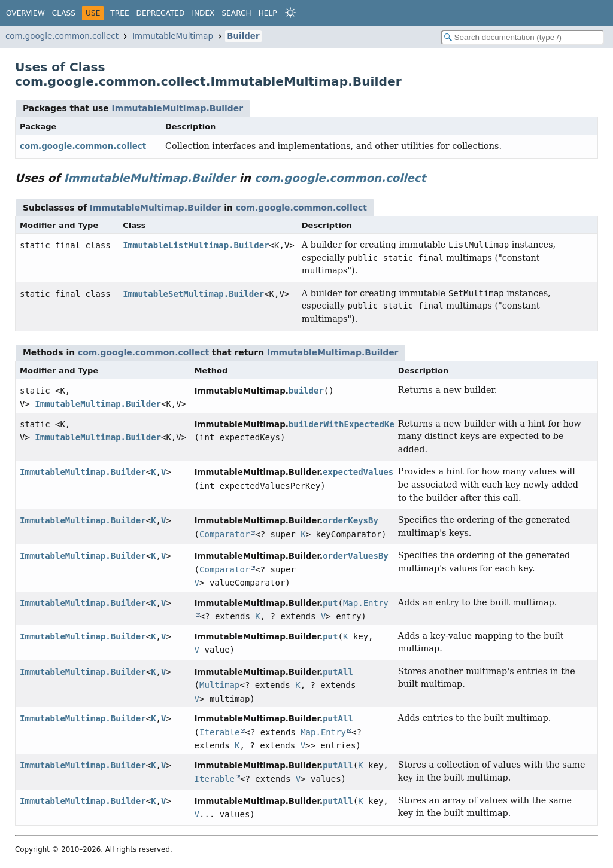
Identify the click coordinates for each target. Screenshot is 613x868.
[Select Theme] (290, 13)
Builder (243, 36)
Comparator (224, 534)
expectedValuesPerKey (373, 472)
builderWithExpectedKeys (347, 424)
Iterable (219, 732)
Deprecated (161, 13)
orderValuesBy (356, 556)
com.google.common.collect (62, 36)
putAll (338, 672)
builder (306, 391)
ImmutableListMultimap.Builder (196, 245)
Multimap (219, 685)
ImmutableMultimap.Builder (177, 108)
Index (203, 13)
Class (64, 13)
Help (268, 13)
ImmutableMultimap (173, 36)
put (330, 603)
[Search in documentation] (523, 37)
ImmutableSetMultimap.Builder (193, 294)
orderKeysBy (350, 520)
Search (236, 13)
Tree (119, 13)
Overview (25, 13)
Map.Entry (323, 732)
